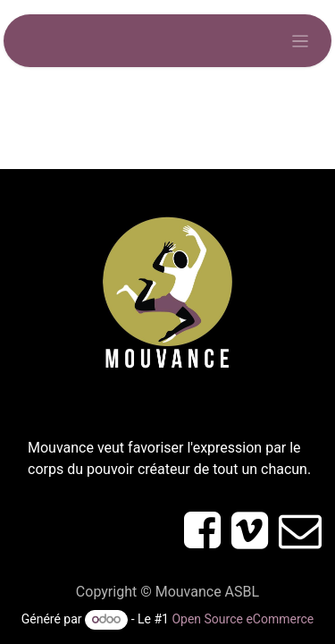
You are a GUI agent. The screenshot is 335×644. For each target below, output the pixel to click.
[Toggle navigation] (301, 41)
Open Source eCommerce (243, 619)
